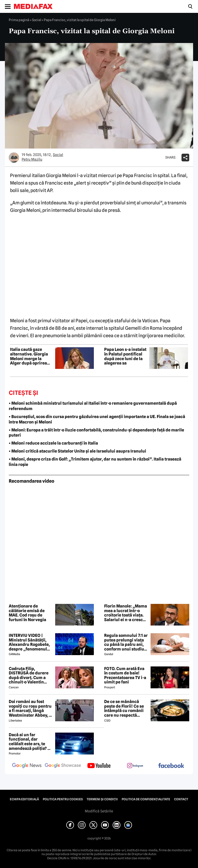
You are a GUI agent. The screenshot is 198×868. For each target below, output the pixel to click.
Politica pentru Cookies (63, 799)
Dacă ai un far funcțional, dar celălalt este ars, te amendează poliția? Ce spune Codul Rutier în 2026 (31, 742)
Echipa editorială (24, 799)
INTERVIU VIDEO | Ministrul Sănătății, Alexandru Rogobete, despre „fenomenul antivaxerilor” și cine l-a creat (29, 642)
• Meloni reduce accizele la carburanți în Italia (53, 443)
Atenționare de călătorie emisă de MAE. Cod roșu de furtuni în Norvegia (27, 613)
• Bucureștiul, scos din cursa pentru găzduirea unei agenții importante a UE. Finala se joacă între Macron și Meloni (97, 419)
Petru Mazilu (32, 159)
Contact (181, 799)
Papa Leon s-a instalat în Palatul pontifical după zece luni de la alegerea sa (125, 356)
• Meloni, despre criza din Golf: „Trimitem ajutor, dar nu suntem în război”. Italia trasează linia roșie (95, 462)
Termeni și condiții (102, 799)
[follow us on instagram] (135, 766)
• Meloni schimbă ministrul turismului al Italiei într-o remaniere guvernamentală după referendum (93, 406)
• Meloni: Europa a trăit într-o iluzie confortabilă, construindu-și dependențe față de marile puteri (96, 433)
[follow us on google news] (27, 766)
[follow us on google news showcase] (63, 766)
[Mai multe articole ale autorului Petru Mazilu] (14, 158)
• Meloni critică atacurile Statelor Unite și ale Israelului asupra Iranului (77, 451)
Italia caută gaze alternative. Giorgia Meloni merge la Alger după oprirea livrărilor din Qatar (29, 356)
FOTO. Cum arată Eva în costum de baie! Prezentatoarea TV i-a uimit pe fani (125, 675)
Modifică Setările (99, 811)
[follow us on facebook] (171, 766)
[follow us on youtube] (99, 766)
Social (36, 20)
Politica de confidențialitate (146, 799)
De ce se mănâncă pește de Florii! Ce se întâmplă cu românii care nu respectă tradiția (124, 708)
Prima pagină (19, 20)
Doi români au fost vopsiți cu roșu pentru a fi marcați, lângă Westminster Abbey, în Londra (31, 708)
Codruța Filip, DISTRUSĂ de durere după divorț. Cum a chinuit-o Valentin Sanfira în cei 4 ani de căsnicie (29, 675)
